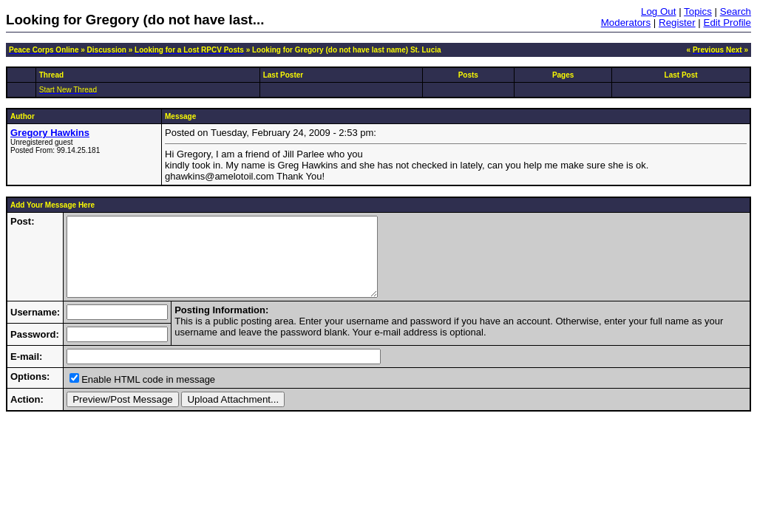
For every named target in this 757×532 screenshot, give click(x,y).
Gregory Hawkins (50, 133)
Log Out (658, 11)
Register (677, 23)
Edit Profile (727, 23)
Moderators (626, 23)
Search (736, 11)
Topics (698, 11)
